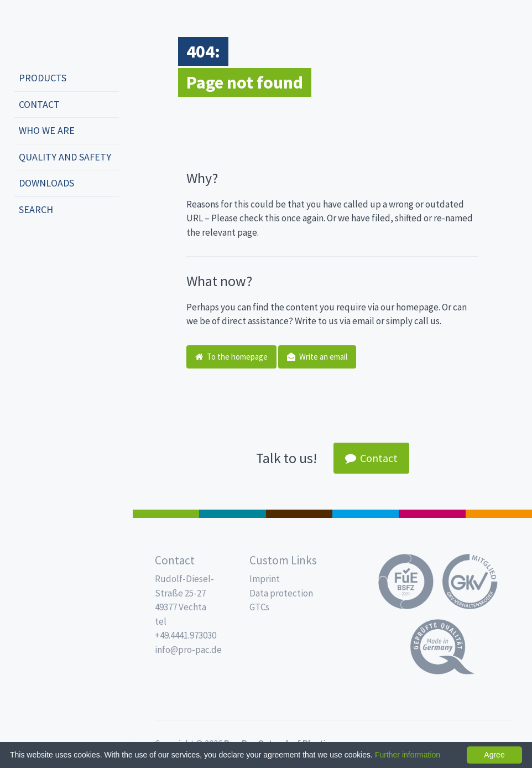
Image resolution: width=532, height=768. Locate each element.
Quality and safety (65, 157)
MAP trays (232, 514)
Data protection (281, 593)
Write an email (317, 357)
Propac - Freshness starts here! (55, 33)
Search (36, 209)
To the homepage (231, 357)
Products (43, 78)
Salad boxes (166, 514)
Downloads (46, 183)
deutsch (25, 246)
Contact (39, 104)
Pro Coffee (299, 514)
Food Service (432, 514)
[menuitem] (66, 79)
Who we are (47, 130)
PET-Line (499, 514)
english (42, 246)
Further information (408, 755)
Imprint (265, 579)
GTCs (259, 607)
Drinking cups (366, 514)
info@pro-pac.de (188, 650)
